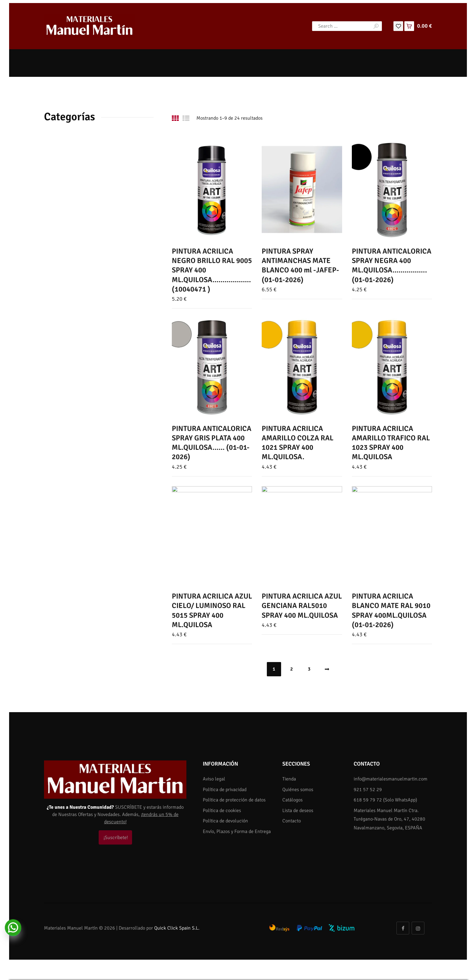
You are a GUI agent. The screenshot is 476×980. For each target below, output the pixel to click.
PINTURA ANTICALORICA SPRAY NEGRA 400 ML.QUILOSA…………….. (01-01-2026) (392, 265)
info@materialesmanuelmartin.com (391, 779)
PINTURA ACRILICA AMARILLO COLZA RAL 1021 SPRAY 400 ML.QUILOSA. (297, 443)
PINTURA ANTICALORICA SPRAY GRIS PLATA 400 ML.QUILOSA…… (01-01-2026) (212, 443)
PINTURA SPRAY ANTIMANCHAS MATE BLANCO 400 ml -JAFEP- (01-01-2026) (300, 265)
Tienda (289, 779)
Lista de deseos (298, 811)
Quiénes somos (298, 790)
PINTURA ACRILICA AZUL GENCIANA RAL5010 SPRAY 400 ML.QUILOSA (302, 606)
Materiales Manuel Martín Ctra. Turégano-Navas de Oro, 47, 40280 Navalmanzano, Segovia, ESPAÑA (389, 819)
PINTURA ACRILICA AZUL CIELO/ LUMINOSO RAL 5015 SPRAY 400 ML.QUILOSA (212, 610)
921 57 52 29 (368, 790)
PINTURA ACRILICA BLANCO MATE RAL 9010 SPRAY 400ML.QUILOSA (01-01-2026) (391, 610)
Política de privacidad (225, 790)
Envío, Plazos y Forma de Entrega (237, 831)
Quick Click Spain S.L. (177, 928)
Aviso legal (214, 779)
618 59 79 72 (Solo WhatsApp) (385, 800)
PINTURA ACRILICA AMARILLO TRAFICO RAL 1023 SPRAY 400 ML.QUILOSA (391, 443)
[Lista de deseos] (398, 26)
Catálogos (292, 800)
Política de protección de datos (234, 800)
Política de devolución (225, 821)
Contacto (292, 821)
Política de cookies (222, 811)
